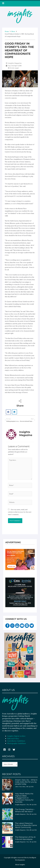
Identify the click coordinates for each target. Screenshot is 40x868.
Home (7, 31)
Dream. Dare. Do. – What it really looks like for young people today (26, 782)
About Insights (20, 865)
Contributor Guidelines (16, 741)
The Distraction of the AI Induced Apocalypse (25, 838)
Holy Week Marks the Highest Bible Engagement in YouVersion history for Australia (24, 798)
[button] (8, 412)
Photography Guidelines (17, 743)
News (13, 31)
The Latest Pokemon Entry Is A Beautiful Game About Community (26, 825)
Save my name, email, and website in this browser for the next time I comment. (20, 512)
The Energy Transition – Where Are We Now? (25, 810)
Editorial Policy (13, 738)
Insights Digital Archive (16, 736)
